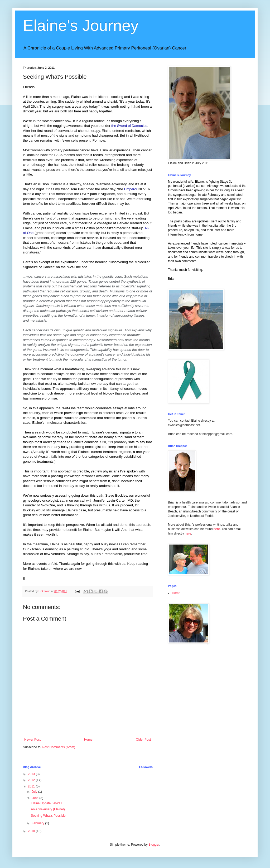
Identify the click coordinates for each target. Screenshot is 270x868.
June (35, 798)
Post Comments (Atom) (59, 747)
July (35, 792)
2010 (32, 831)
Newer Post (32, 740)
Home (88, 740)
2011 (32, 786)
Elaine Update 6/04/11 (47, 803)
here (217, 529)
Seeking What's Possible (48, 816)
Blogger (154, 845)
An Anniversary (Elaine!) (48, 809)
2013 (32, 774)
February (38, 823)
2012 (32, 780)
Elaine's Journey (81, 25)
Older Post (143, 740)
